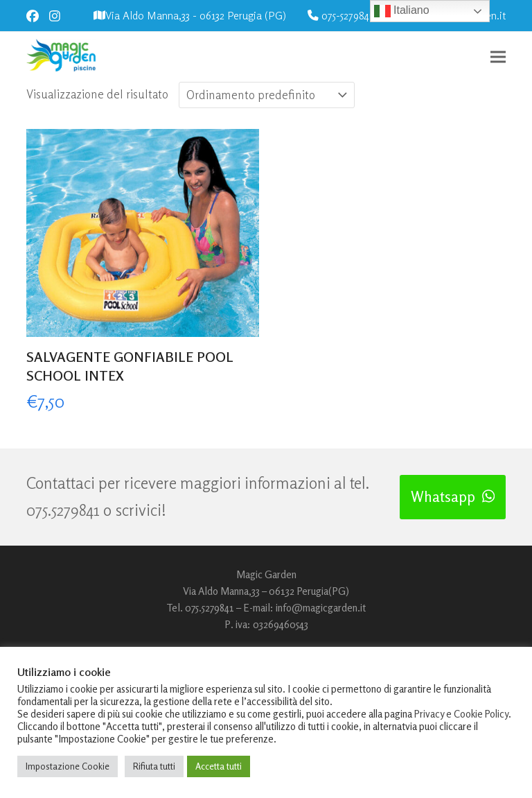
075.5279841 (63, 510)
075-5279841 (347, 16)
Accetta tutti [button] (219, 766)
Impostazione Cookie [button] (68, 766)
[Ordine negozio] (267, 95)
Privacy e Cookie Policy (461, 714)
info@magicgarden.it (321, 608)
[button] (498, 57)
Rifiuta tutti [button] (154, 766)
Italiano (402, 11)
